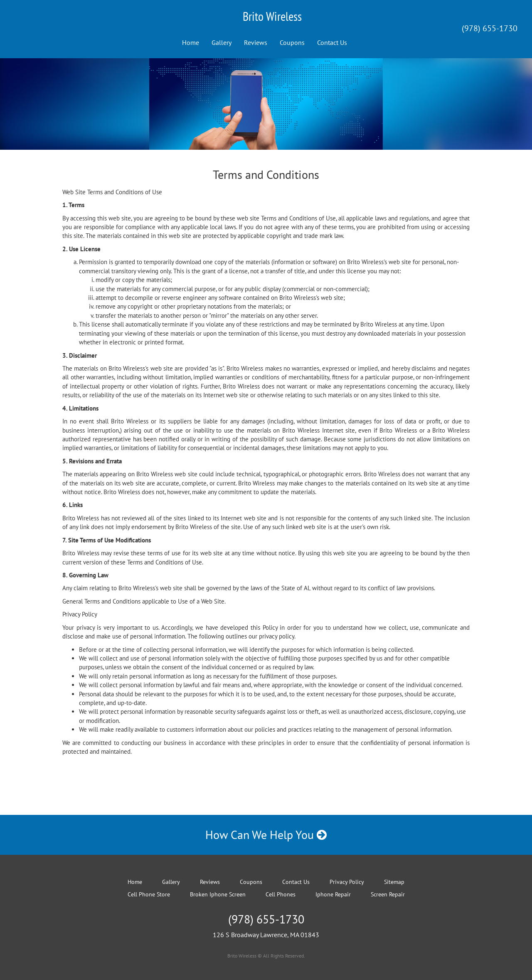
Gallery (222, 42)
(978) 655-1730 (490, 28)
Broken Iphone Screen (218, 894)
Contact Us (332, 42)
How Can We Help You (266, 835)
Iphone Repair (333, 894)
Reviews (256, 42)
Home (191, 42)
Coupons (292, 42)
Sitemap (394, 882)
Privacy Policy (347, 882)
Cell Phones (281, 894)
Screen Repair (388, 894)
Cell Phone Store (149, 894)
